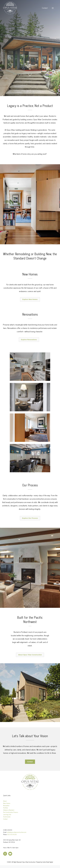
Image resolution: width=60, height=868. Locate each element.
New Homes (7, 803)
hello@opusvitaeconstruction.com (17, 832)
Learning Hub (7, 814)
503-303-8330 (12, 834)
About (5, 801)
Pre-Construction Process (11, 812)
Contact (45, 8)
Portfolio (6, 808)
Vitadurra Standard (9, 810)
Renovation (6, 805)
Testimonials (7, 817)
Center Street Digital (48, 862)
